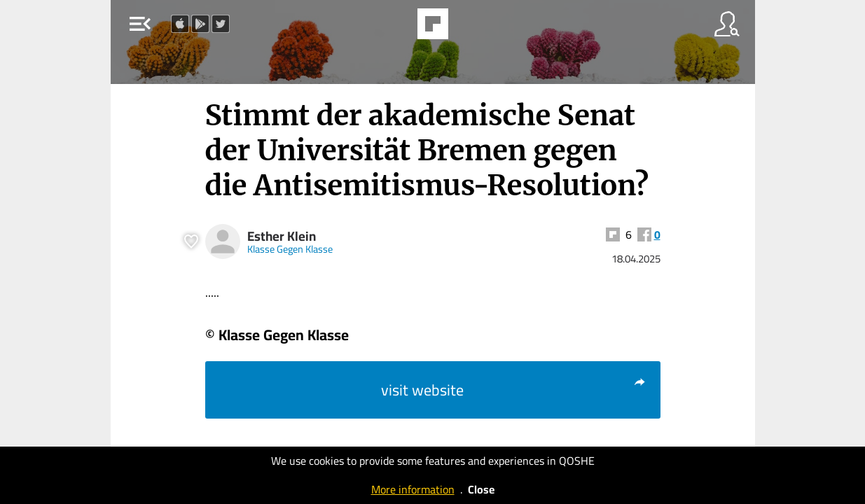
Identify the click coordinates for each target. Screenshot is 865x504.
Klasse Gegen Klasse (290, 249)
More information (413, 489)
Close (481, 489)
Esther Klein (282, 236)
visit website (514, 390)
